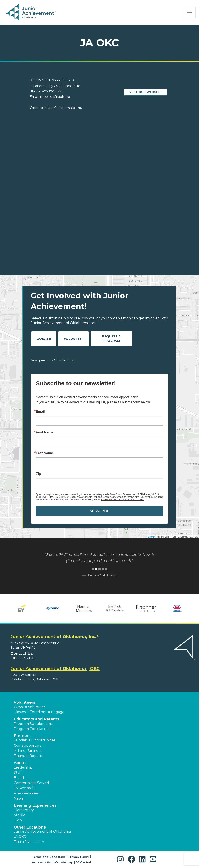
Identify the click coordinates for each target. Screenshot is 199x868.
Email (40, 412)
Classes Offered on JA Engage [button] (39, 712)
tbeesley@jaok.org (55, 97)
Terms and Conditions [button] (49, 857)
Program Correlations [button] (32, 729)
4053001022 (52, 91)
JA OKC (20, 837)
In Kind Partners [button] (28, 751)
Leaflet (151, 537)
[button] (121, 859)
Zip (38, 474)
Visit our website (145, 92)
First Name (45, 432)
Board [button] (19, 778)
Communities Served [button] (31, 783)
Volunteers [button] (25, 702)
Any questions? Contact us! (52, 360)
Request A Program (112, 339)
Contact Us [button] (22, 654)
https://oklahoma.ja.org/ (63, 108)
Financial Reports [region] (28, 756)
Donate (44, 339)
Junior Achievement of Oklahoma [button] (42, 831)
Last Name (44, 453)
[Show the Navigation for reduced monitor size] (190, 13)
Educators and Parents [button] (37, 719)
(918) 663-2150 (22, 658)
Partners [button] (22, 736)
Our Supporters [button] (27, 746)
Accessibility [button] (41, 862)
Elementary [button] (24, 810)
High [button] (18, 820)
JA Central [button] (83, 862)
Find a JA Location (29, 842)
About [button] (20, 763)
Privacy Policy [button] (79, 857)
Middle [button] (20, 815)
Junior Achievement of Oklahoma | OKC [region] (55, 668)
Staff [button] (18, 772)
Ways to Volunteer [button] (30, 707)
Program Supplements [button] (33, 724)
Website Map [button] (63, 862)
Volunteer (74, 339)
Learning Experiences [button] (35, 805)
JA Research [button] (24, 788)
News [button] (18, 798)
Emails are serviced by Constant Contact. (122, 499)
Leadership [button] (23, 767)
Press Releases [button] (26, 793)
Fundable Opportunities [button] (35, 740)
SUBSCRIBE (99, 511)
